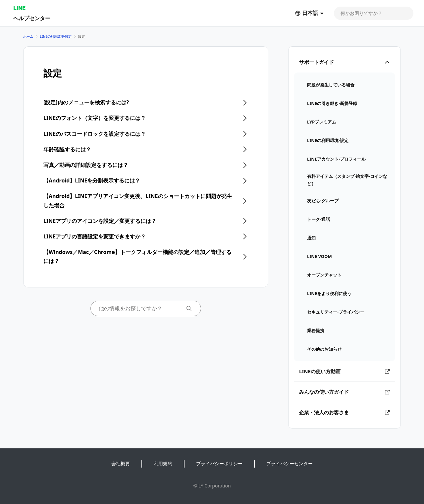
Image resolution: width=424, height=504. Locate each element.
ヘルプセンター (32, 18)
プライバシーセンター (290, 463)
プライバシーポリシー (219, 463)
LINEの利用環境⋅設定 (56, 36)
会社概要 (121, 463)
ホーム (28, 36)
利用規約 (163, 463)
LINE (19, 8)
